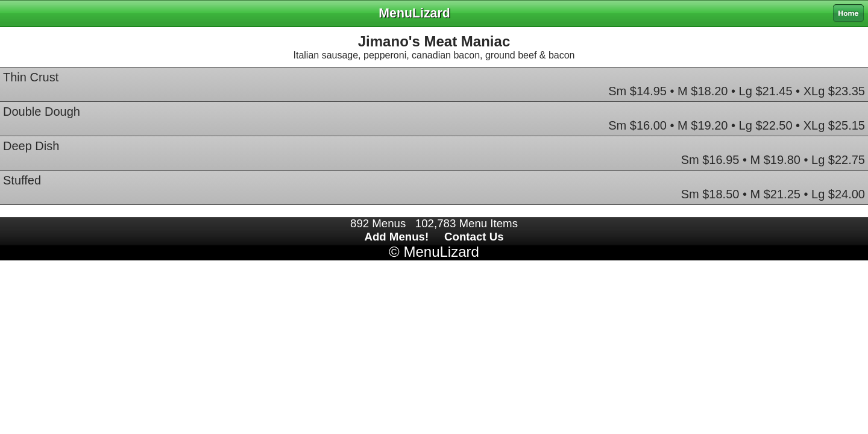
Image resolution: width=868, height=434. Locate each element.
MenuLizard (441, 252)
